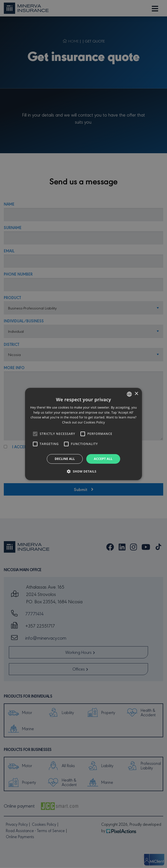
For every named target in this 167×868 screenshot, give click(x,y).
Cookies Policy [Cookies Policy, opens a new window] (94, 422)
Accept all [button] (103, 459)
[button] (83, 471)
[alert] (83, 434)
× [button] (136, 394)
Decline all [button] (65, 459)
